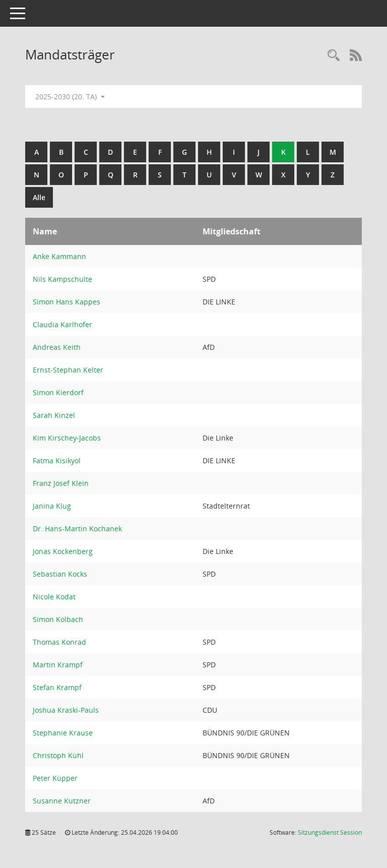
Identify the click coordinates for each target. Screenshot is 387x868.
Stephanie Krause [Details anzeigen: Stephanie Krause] (63, 733)
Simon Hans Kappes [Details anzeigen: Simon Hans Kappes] (67, 302)
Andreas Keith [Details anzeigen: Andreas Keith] (57, 347)
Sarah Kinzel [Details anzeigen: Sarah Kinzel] (54, 415)
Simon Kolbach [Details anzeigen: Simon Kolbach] (58, 619)
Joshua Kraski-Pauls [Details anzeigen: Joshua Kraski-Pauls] (66, 710)
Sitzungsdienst (330, 832)
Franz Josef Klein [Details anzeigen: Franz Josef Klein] (61, 483)
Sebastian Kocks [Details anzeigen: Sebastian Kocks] (60, 574)
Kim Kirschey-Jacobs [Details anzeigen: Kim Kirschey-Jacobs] (67, 438)
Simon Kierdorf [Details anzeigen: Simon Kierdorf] (58, 392)
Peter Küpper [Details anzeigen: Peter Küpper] (55, 778)
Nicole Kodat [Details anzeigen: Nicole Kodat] (54, 597)
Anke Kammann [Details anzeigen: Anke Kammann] (59, 256)
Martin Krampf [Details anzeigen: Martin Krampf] (58, 665)
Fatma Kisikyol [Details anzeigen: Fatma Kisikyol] (57, 460)
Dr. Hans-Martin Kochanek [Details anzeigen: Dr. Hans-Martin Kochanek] (77, 529)
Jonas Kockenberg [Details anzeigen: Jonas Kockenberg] (63, 551)
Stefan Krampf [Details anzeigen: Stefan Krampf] (57, 687)
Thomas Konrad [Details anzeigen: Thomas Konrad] (59, 642)
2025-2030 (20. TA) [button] (70, 97)
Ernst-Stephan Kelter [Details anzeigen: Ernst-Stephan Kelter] (68, 370)
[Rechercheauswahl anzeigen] (334, 56)
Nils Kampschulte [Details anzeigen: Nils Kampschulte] (62, 279)
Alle (39, 197)
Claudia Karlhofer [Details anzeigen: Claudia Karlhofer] (62, 324)
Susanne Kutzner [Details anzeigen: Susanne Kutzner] (62, 801)
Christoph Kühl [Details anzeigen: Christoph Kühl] (58, 755)
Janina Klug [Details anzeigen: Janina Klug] (52, 506)
